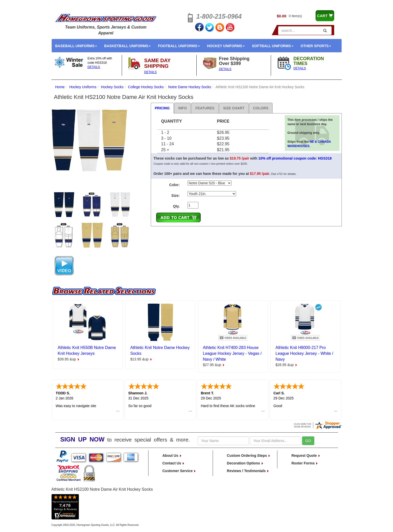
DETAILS (94, 67)
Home (60, 87)
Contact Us (174, 463)
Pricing (162, 108)
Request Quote (306, 456)
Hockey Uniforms (226, 46)
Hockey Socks (112, 87)
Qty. (176, 206)
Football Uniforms (179, 46)
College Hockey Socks (146, 87)
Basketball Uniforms (127, 46)
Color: (174, 185)
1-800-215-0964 (219, 16)
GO (308, 441)
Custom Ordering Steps (249, 456)
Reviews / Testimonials (248, 471)
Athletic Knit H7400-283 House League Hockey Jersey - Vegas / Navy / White (232, 353)
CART (325, 16)
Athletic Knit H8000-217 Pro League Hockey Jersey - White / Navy (304, 353)
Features (205, 108)
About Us (172, 456)
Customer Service (179, 471)
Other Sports (316, 46)
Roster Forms (305, 463)
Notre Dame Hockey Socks (189, 87)
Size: (176, 196)
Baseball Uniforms (76, 46)
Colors (261, 108)
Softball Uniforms (273, 46)
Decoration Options (245, 463)
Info (182, 108)
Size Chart (234, 108)
